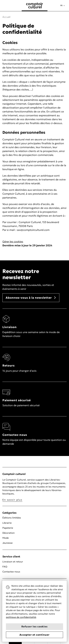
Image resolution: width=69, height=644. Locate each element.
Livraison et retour (13, 562)
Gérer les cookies (13, 241)
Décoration (9, 533)
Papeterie (8, 528)
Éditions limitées (12, 518)
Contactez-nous (11, 572)
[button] (63, 6)
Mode (6, 538)
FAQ (5, 567)
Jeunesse (7, 543)
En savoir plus (12, 500)
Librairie (7, 523)
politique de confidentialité (21, 617)
